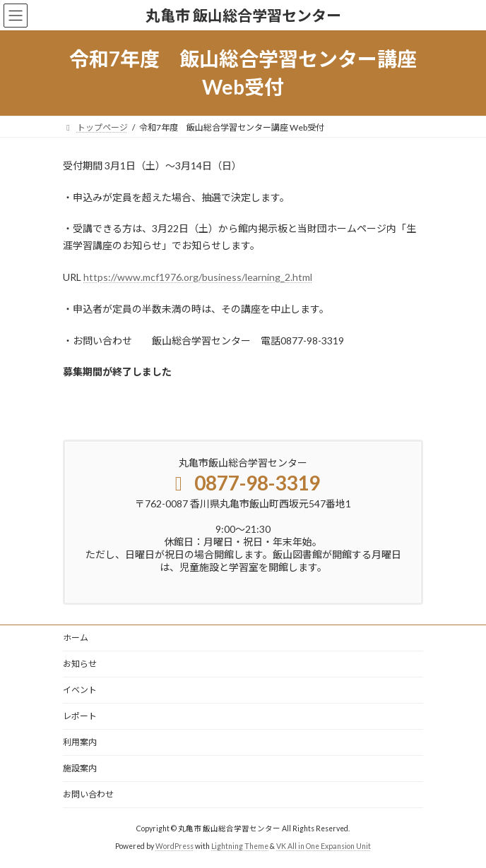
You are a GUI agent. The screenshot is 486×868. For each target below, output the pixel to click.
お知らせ (80, 664)
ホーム (76, 638)
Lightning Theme (240, 846)
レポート (80, 716)
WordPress (174, 846)
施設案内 (80, 768)
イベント (80, 690)
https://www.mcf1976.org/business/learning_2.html (198, 277)
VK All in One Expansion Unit (324, 846)
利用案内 (80, 742)
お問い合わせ (88, 794)
